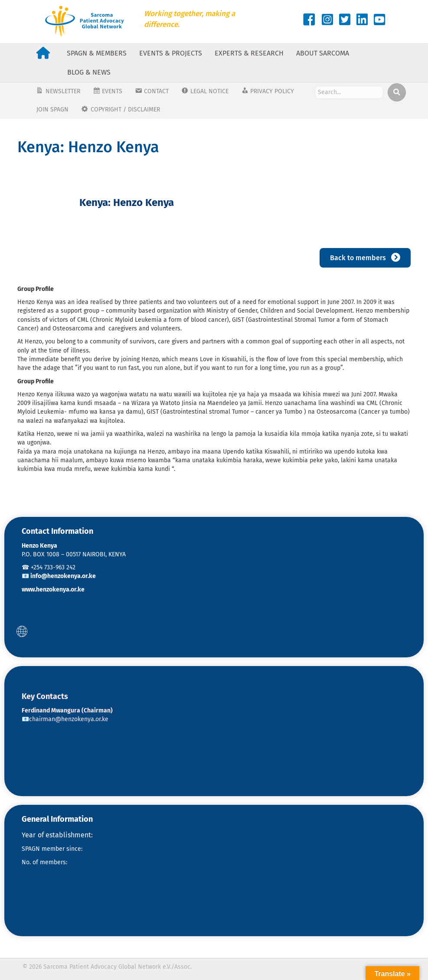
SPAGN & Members (97, 53)
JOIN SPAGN (52, 109)
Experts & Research (249, 53)
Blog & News (89, 72)
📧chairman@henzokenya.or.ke (65, 719)
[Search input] (349, 92)
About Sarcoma (323, 53)
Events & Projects (171, 53)
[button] (22, 631)
